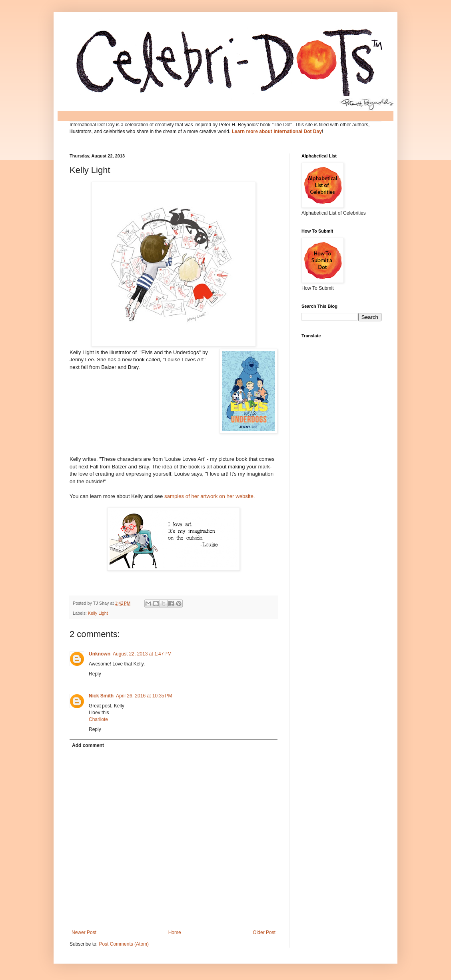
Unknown (100, 654)
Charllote (98, 719)
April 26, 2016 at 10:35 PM (144, 696)
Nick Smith (101, 696)
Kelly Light (98, 613)
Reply (95, 674)
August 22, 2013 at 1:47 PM (142, 654)
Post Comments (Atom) (124, 944)
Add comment (88, 745)
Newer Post (84, 932)
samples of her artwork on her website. (210, 496)
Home (175, 932)
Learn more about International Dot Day (277, 131)
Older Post (264, 932)
